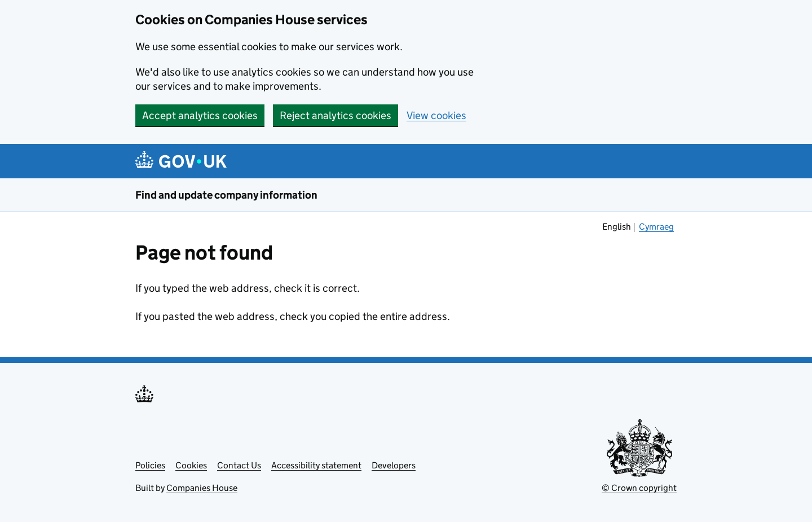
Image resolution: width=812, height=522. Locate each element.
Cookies (191, 465)
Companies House (202, 488)
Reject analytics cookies (336, 115)
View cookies (436, 115)
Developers (394, 465)
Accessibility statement (316, 465)
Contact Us (239, 465)
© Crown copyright (639, 488)
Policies (150, 465)
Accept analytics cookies (200, 115)
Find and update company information (226, 195)
